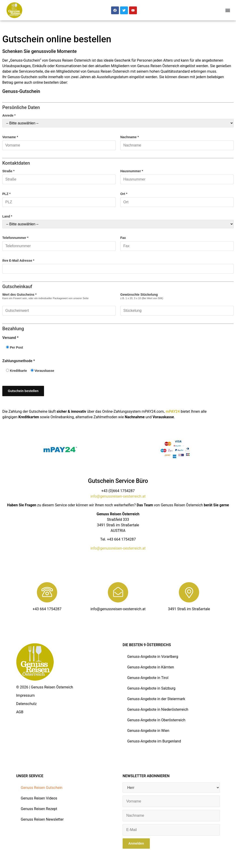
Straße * (59, 175)
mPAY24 (173, 411)
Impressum (25, 695)
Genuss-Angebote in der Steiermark (156, 699)
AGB (20, 712)
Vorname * (59, 141)
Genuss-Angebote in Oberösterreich (156, 720)
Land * (118, 222)
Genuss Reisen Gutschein (42, 788)
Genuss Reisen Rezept (39, 809)
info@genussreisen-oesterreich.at (118, 496)
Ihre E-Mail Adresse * (118, 265)
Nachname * (177, 141)
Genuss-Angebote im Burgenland (154, 741)
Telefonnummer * (59, 242)
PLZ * (59, 198)
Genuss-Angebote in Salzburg (151, 688)
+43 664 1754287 (47, 609)
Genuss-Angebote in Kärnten (151, 667)
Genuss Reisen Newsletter (42, 819)
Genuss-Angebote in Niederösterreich (158, 709)
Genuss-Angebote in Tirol (148, 678)
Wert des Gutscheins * (59, 303)
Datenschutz (26, 704)
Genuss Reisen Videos (39, 798)
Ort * (177, 198)
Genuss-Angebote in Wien (148, 731)
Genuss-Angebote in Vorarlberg (153, 657)
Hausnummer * (177, 175)
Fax (177, 242)
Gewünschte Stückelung (177, 303)
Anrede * (118, 121)
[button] (228, 10)
